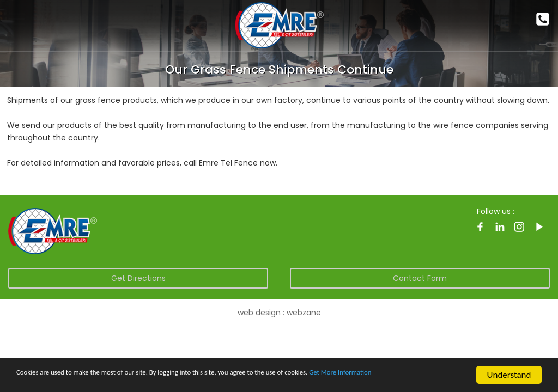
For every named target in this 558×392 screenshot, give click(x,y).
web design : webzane (279, 313)
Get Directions (138, 278)
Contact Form (420, 278)
